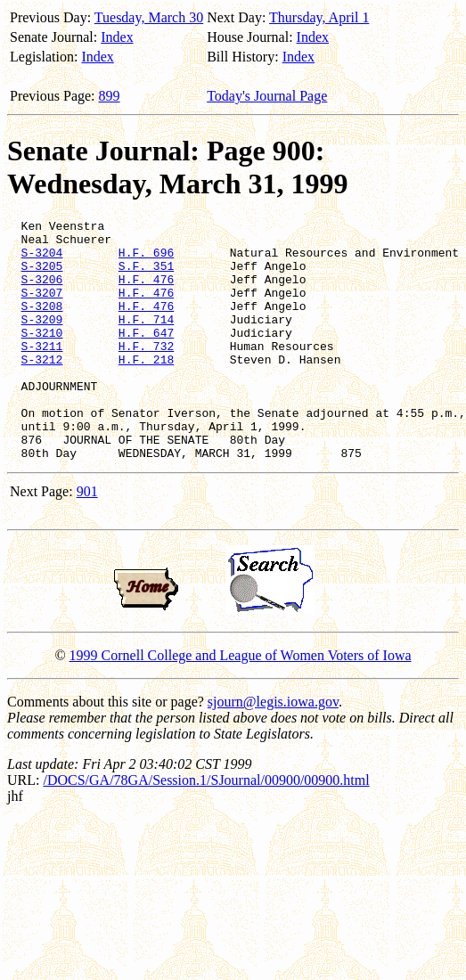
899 (110, 96)
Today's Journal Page (267, 96)
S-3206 (42, 292)
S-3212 (42, 388)
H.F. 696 (146, 260)
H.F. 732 (146, 372)
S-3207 (42, 308)
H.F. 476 (146, 292)
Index (117, 37)
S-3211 (42, 372)
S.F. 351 (146, 276)
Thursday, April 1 (319, 17)
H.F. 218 (146, 388)
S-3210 (42, 356)
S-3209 (42, 340)
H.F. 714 (146, 340)
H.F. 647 (146, 356)
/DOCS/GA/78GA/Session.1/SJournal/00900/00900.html (206, 828)
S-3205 (42, 276)
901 (87, 539)
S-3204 (42, 260)
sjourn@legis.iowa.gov (273, 750)
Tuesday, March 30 (149, 17)
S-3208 (42, 324)
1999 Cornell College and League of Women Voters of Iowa (241, 703)
